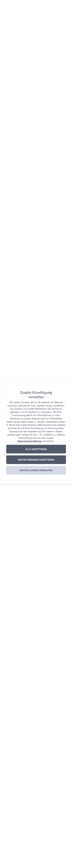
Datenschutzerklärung (29, 441)
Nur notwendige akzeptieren (36, 460)
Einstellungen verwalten (36, 470)
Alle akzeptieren (36, 449)
